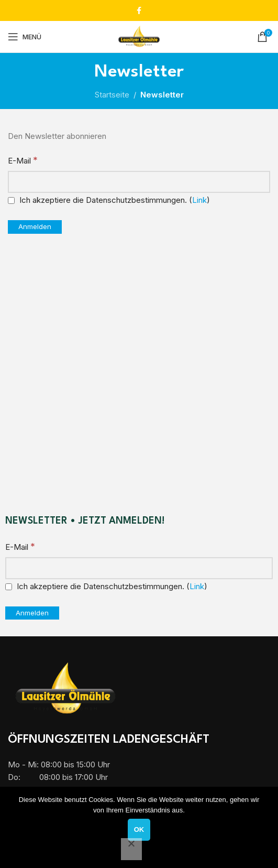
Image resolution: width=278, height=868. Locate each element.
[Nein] (131, 849)
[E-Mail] (139, 182)
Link (199, 200)
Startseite (112, 95)
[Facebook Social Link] (139, 11)
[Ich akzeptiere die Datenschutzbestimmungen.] (11, 200)
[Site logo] (139, 36)
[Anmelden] (35, 227)
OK (139, 829)
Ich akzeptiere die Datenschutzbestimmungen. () (109, 200)
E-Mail (23, 160)
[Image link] (65, 688)
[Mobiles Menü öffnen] (25, 37)
